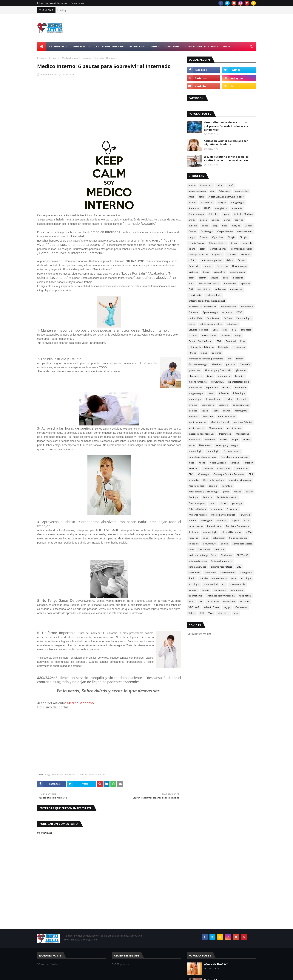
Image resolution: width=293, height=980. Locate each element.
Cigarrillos (218, 237)
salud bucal (219, 538)
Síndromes (227, 555)
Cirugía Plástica (197, 243)
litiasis (205, 411)
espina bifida (195, 318)
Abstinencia (206, 185)
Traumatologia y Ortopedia (221, 596)
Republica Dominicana (238, 526)
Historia (226, 388)
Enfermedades (229, 307)
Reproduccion (214, 526)
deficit (230, 260)
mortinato (210, 440)
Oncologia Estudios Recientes (229, 474)
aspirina (239, 220)
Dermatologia (239, 266)
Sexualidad (204, 549)
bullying (236, 226)
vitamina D (224, 613)
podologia (237, 503)
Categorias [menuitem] (57, 46)
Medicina (82, 775)
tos (224, 584)
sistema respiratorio (222, 567)
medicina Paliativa (243, 422)
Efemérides (230, 283)
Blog (47, 775)
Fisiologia (223, 347)
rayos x (236, 520)
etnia (225, 330)
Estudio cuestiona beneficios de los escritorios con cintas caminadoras (226, 159)
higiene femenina (198, 382)
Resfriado (193, 532)
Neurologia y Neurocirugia (202, 457)
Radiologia (222, 520)
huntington (241, 388)
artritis (192, 220)
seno (191, 549)
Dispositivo (219, 272)
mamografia (241, 411)
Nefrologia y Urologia (227, 445)
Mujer (235, 440)
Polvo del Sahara (197, 509)
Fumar (240, 359)
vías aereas (241, 607)
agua (201, 197)
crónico (192, 260)
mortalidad (194, 440)
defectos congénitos (211, 260)
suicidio (204, 578)
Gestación (245, 364)
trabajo (205, 590)
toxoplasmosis (238, 584)
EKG (191, 289)
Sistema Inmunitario (222, 561)
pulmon (192, 520)
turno (191, 601)
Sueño (192, 578)
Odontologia (224, 468)
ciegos (192, 237)
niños (191, 463)
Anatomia (237, 208)
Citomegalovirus (218, 243)
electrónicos (204, 289)
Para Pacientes (196, 486)
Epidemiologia (210, 312)
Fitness (192, 353)
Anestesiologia (196, 214)
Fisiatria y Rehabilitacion (201, 347)
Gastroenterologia (198, 364)
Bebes (205, 226)
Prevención (232, 509)
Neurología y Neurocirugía (234, 457)
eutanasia (246, 330)
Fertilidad (231, 341)
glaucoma (241, 370)
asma (227, 220)
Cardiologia (207, 231)
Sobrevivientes (228, 573)
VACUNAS (194, 607)
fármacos (226, 335)
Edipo (191, 283)
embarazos (236, 289)
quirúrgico (206, 520)
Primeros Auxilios (198, 515)
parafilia (213, 486)
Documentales (237, 272)
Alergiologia (237, 202)
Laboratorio (208, 405)
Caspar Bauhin (225, 231)
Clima (234, 243)
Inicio (40, 3)
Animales (213, 214)
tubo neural (245, 596)
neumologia (213, 451)
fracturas (216, 353)
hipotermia (212, 388)
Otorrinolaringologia (214, 480)
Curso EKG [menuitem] (172, 46)
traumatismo (195, 596)
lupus (216, 411)
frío (230, 359)
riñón (249, 532)
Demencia (194, 266)
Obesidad (208, 468)
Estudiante (57, 775)
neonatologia (195, 451)
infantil (211, 393)
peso (213, 503)
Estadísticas (213, 318)
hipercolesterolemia (239, 382)
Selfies (224, 544)
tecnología (194, 584)
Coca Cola (247, 243)
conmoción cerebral (242, 249)
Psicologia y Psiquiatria (223, 515)
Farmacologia (209, 335)
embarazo (220, 289)
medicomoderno (48, 75)
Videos (192, 613)
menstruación (234, 428)
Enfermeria (247, 307)
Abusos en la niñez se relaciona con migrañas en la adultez (226, 143)
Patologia (193, 497)
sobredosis (194, 573)
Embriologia (195, 295)
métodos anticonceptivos (202, 434)
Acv (212, 191)
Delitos (241, 260)
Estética (228, 318)
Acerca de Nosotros (57, 3)
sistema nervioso (197, 567)
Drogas (214, 278)
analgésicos (221, 208)
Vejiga (227, 607)
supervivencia (219, 578)
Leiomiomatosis (241, 405)
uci (200, 601)
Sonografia (246, 573)
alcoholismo (207, 202)
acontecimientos (197, 191)
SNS (239, 567)
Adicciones (224, 191)
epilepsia (227, 312)
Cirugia (231, 237)
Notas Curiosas (218, 463)
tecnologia (246, 578)
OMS (191, 474)
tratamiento (237, 590)
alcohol (192, 202)
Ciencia (204, 237)
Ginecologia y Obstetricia (218, 370)
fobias (204, 353)
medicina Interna (197, 422)
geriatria (231, 364)
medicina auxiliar (226, 416)
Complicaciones (218, 249)
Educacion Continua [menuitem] (110, 46)
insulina (228, 399)
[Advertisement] (188, 28)
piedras (224, 503)
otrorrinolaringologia (240, 480)
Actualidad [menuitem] (137, 46)
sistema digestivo (198, 561)
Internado (70, 775)
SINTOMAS (243, 555)
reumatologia (210, 532)
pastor (249, 492)
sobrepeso (210, 573)
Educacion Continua (209, 283)
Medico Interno (52, 58)
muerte (223, 440)
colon (203, 249)
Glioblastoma (195, 376)
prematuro (216, 509)
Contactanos (77, 3)
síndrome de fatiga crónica (202, 555)
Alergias (222, 202)
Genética (217, 364)
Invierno (193, 405)
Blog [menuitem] (227, 46)
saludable (194, 544)
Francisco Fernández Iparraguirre (206, 359)
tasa (234, 578)
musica (246, 440)
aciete (220, 185)
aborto (192, 185)
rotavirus (193, 538)
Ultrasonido (213, 601)
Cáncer (192, 231)
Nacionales (205, 445)
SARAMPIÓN (210, 544)
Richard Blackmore (232, 532)
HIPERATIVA (218, 382)
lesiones (193, 411)
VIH (202, 613)
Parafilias (227, 486)
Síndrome (219, 549)
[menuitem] (42, 46)
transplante (220, 590)
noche (202, 463)
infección (224, 393)
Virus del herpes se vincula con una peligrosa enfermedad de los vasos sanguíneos (226, 126)
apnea (226, 214)
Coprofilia (217, 255)
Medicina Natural (220, 422)
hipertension (195, 388)
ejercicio (245, 283)
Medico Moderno (80, 703)
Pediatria (208, 497)
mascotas (194, 416)
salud (205, 538)
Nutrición (193, 468)
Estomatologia (244, 318)
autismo (193, 226)
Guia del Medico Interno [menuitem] (201, 46)
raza (246, 520)
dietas (206, 272)
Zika (236, 613)
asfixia (203, 220)
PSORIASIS (245, 515)
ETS (234, 330)
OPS (251, 474)
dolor (191, 278)
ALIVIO (207, 208)
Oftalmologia (241, 468)
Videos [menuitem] (155, 46)
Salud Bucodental (238, 538)
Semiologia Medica (242, 544)
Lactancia (223, 405)
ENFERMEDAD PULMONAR (202, 307)
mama (227, 411)
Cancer (249, 226)
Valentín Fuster (211, 607)
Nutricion (248, 463)
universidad (229, 601)
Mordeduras (242, 434)
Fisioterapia (239, 347)
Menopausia (215, 428)
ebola (226, 278)
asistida (216, 220)
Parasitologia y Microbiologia (204, 492)
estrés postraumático (211, 324)
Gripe (210, 376)
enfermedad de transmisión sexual (207, 301)
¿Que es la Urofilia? (216, 964)
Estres (192, 324)
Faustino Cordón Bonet (200, 341)
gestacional (195, 370)
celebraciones (245, 231)
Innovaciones (213, 399)
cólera (192, 249)
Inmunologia (195, 399)
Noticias (235, 463)
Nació (192, 445)
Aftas (191, 197)
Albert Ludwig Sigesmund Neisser (226, 197)
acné (230, 185)
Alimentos (194, 208)
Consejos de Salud (198, 255)
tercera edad (211, 584)
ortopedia (194, 480)
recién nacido (196, 526)
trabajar (193, 590)
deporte (208, 266)
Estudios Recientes (198, 330)
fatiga (238, 335)
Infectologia (239, 393)
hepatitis (240, 376)
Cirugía (243, 237)
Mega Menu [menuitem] (80, 46)
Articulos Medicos (243, 214)
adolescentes (242, 191)
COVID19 (232, 255)
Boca (225, 226)
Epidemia (193, 312)
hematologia (224, 376)
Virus (211, 613)
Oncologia (203, 474)
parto (226, 492)
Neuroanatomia (232, 451)
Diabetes (193, 272)
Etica (215, 330)
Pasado (237, 492)
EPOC (239, 312)
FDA (219, 341)
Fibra (243, 341)
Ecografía (238, 278)
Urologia (245, 601)
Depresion (222, 266)
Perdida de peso (197, 503)
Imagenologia (196, 393)
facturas (193, 335)
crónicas (245, 255)
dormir (202, 278)
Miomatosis (225, 434)
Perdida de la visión (227, 497)
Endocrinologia (213, 295)
